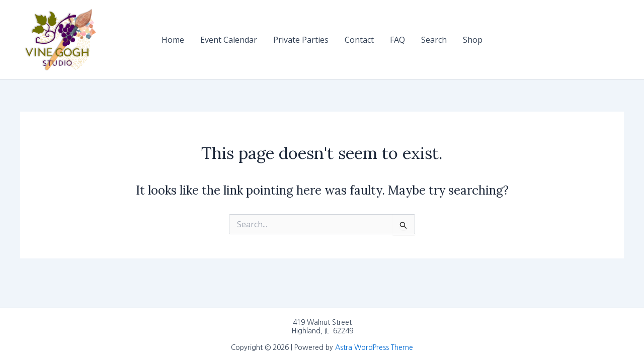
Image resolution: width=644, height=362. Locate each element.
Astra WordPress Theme (374, 347)
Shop (473, 40)
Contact (359, 40)
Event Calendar (229, 40)
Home (173, 40)
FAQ (397, 40)
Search (434, 40)
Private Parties (301, 40)
